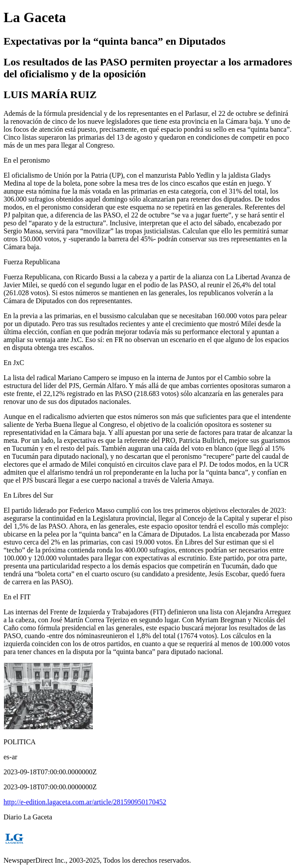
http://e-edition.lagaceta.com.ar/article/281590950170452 (85, 802)
